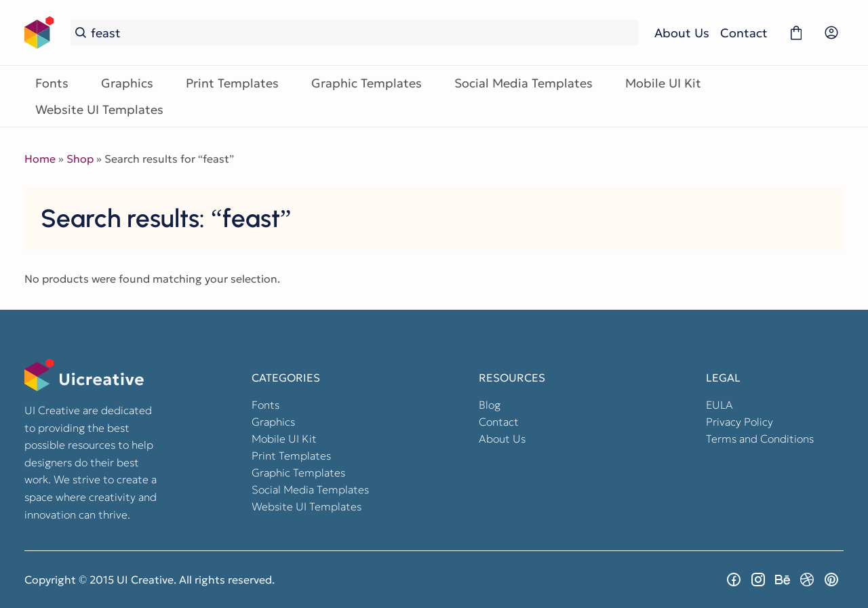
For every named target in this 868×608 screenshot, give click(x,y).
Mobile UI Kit (663, 83)
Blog (490, 405)
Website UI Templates (99, 109)
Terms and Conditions (760, 439)
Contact (744, 33)
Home (40, 159)
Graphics (127, 83)
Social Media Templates (524, 83)
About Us (682, 33)
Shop (80, 159)
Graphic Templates (367, 83)
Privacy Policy (739, 422)
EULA (719, 405)
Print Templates (232, 83)
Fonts (52, 83)
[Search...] (362, 33)
